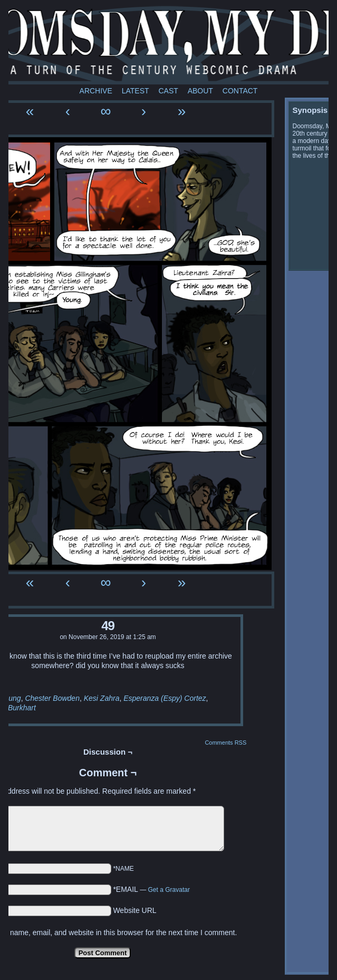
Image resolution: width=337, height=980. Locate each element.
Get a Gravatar (169, 890)
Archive (96, 91)
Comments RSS (225, 743)
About (200, 91)
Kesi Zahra (102, 698)
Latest (136, 91)
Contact (240, 91)
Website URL (134, 910)
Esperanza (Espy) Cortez (165, 698)
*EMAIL (151, 889)
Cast (168, 91)
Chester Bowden (52, 698)
